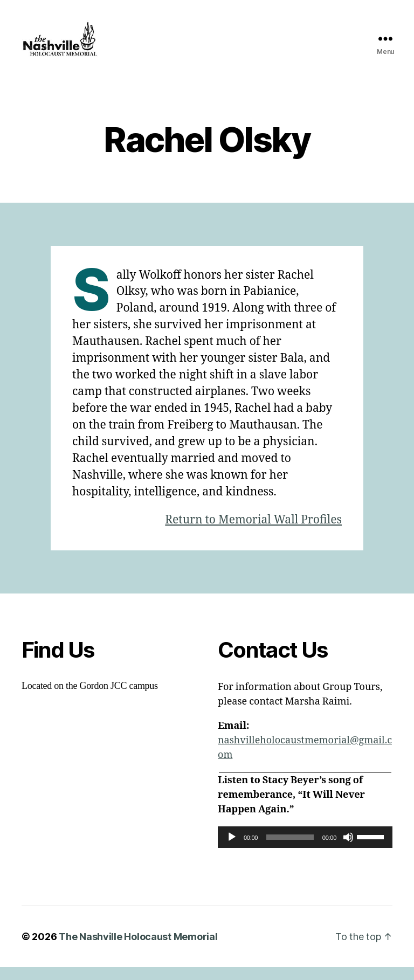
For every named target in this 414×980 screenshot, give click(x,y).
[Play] (232, 850)
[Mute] (348, 850)
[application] (305, 850)
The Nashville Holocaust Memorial (138, 950)
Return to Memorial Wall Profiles (253, 533)
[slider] (290, 850)
